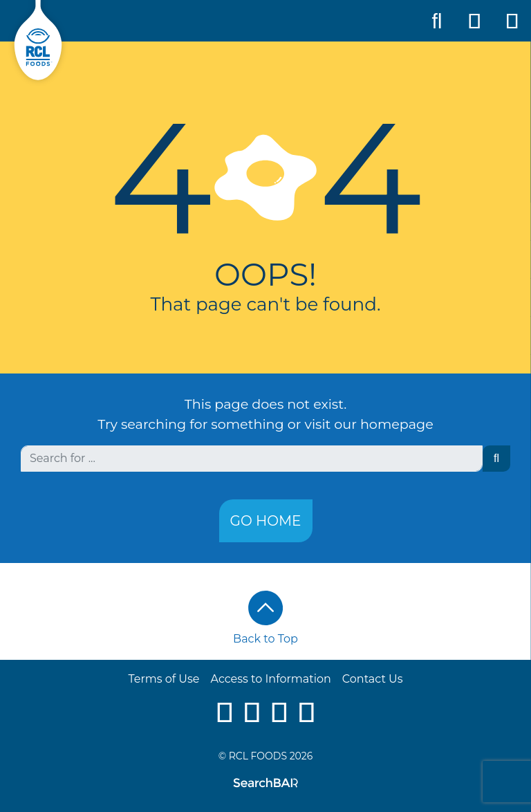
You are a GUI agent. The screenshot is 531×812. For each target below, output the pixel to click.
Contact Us (373, 679)
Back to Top (265, 618)
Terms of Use (164, 679)
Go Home (266, 521)
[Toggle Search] (437, 21)
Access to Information (270, 679)
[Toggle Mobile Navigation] (512, 21)
